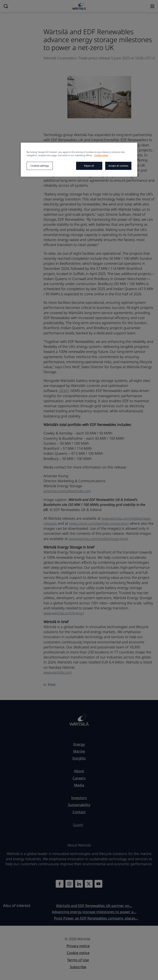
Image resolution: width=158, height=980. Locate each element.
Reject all (89, 166)
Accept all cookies (118, 166)
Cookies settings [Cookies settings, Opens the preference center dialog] (40, 166)
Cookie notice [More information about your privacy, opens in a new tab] (101, 155)
